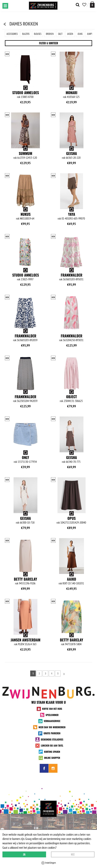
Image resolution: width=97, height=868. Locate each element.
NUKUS (26, 214)
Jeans (80, 34)
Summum (25, 153)
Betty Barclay (25, 579)
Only (25, 457)
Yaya (72, 214)
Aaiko (72, 579)
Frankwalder (72, 275)
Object (72, 397)
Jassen (70, 34)
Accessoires (12, 34)
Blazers (26, 34)
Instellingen (49, 863)
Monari (72, 93)
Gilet (60, 34)
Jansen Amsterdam (25, 640)
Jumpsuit (91, 34)
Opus (72, 518)
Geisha (72, 153)
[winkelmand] (92, 5)
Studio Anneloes (26, 93)
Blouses (38, 34)
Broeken (50, 34)
